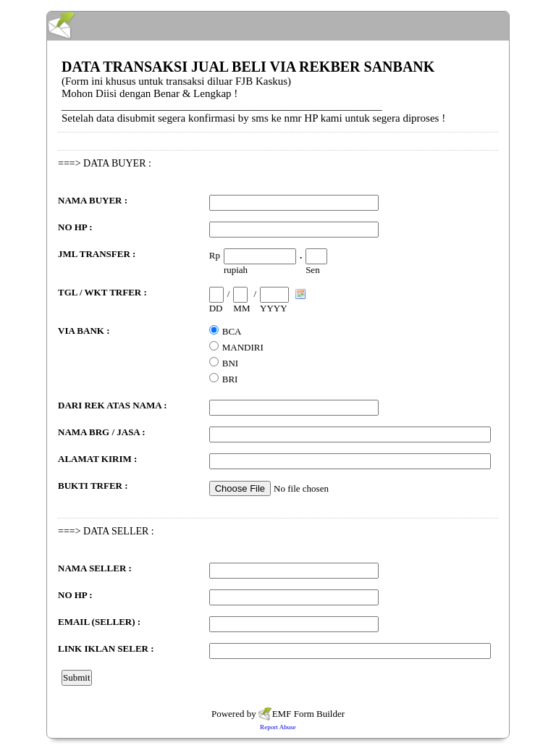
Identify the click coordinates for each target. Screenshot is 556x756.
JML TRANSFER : (97, 254)
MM (241, 308)
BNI (230, 363)
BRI (230, 379)
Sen (313, 270)
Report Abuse (278, 727)
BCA (232, 331)
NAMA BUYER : (93, 200)
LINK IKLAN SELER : (106, 648)
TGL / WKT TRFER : (102, 292)
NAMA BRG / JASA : (102, 432)
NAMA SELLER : (95, 568)
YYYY (274, 308)
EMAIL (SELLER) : (99, 622)
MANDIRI (243, 347)
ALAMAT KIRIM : (97, 459)
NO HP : (75, 227)
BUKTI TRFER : (93, 486)
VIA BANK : (84, 331)
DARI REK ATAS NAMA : (112, 405)
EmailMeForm (278, 26)
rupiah (236, 270)
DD (216, 308)
